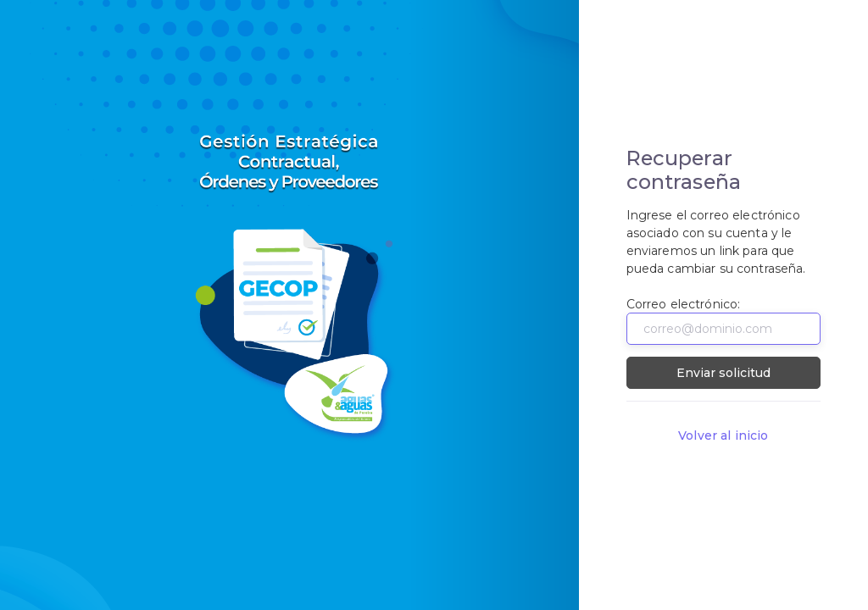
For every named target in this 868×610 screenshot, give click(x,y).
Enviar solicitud (723, 373)
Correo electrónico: (684, 304)
